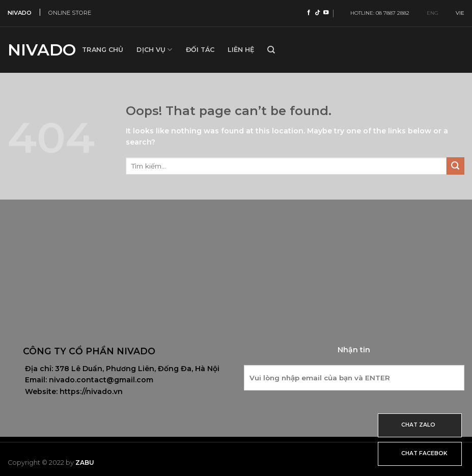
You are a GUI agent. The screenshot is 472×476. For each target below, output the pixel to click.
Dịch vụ (154, 50)
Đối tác (200, 50)
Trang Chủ (103, 50)
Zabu (85, 463)
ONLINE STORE (70, 13)
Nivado (37, 50)
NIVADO (20, 13)
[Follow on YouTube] (326, 13)
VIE (456, 13)
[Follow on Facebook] (309, 13)
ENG (428, 13)
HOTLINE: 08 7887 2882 (378, 13)
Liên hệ (241, 50)
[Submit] (455, 166)
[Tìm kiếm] (271, 50)
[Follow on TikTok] (317, 13)
